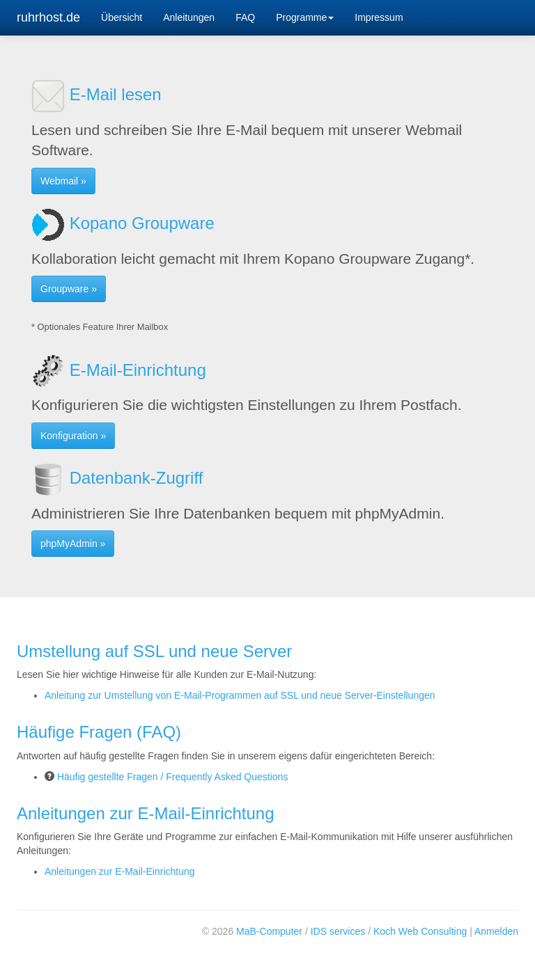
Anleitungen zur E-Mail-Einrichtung (120, 871)
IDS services (338, 931)
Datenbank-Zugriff (117, 478)
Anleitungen (189, 17)
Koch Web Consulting (420, 931)
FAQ (245, 17)
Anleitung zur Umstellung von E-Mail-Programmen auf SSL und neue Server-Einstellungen (240, 695)
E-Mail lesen (96, 94)
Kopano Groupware (123, 223)
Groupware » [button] (69, 289)
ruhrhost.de (48, 17)
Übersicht (122, 17)
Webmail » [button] (63, 181)
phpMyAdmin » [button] (73, 544)
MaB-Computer (269, 931)
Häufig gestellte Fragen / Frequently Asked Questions (173, 777)
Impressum (379, 17)
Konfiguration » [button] (73, 436)
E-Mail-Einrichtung (119, 370)
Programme (305, 17)
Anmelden (496, 931)
